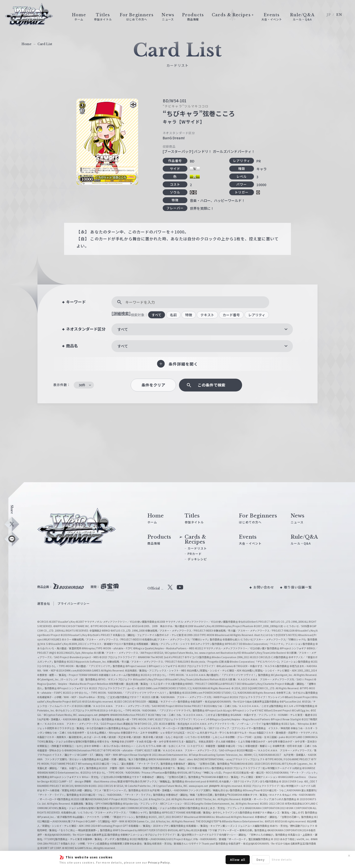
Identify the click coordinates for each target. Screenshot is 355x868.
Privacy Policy (159, 862)
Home (27, 44)
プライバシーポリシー (74, 603)
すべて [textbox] (123, 329)
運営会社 (44, 603)
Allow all (238, 859)
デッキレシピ (197, 559)
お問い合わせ (264, 587)
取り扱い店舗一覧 (298, 587)
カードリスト (197, 548)
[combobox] (202, 329)
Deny (261, 859)
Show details (282, 859)
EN (339, 15)
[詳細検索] (121, 313)
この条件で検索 (212, 385)
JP (329, 15)
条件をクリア (153, 385)
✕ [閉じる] (349, 856)
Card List (45, 44)
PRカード (195, 554)
